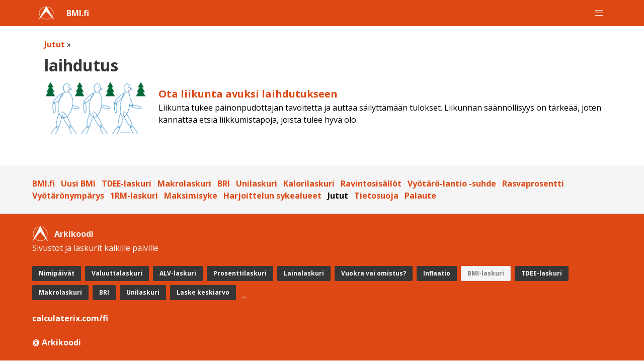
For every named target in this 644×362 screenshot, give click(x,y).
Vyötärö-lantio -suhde (452, 184)
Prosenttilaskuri (240, 273)
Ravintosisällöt (371, 184)
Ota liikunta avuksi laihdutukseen (248, 94)
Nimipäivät (57, 273)
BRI (224, 184)
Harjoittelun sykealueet (272, 196)
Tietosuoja (376, 196)
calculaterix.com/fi (70, 318)
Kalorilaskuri (309, 184)
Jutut (55, 44)
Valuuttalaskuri (117, 273)
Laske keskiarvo (203, 292)
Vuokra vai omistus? (374, 273)
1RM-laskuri (134, 196)
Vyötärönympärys (68, 196)
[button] (599, 13)
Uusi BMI (78, 184)
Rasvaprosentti (533, 184)
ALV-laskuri (178, 273)
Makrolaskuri (184, 184)
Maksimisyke (191, 196)
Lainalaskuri (304, 273)
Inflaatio (437, 273)
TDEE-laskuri (127, 184)
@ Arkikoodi (57, 342)
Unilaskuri (257, 184)
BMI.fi (78, 13)
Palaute (420, 196)
